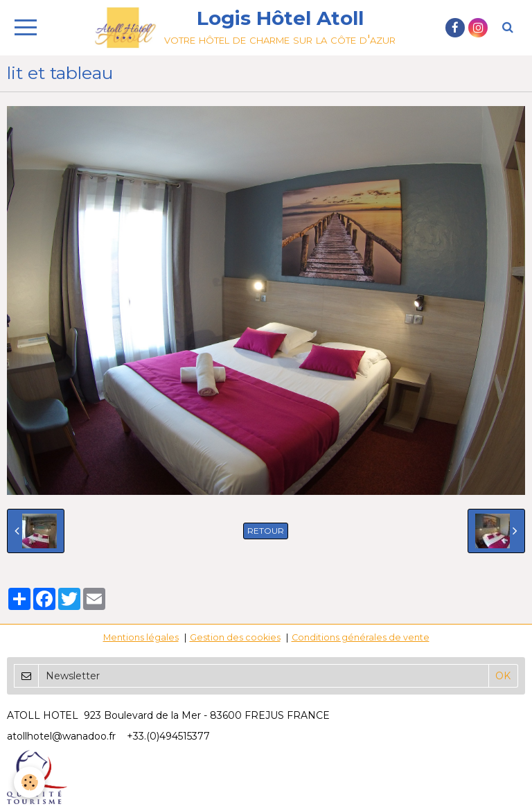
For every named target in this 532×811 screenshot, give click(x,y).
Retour (266, 531)
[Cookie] (29, 782)
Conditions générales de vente (361, 637)
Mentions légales (141, 637)
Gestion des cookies (235, 637)
